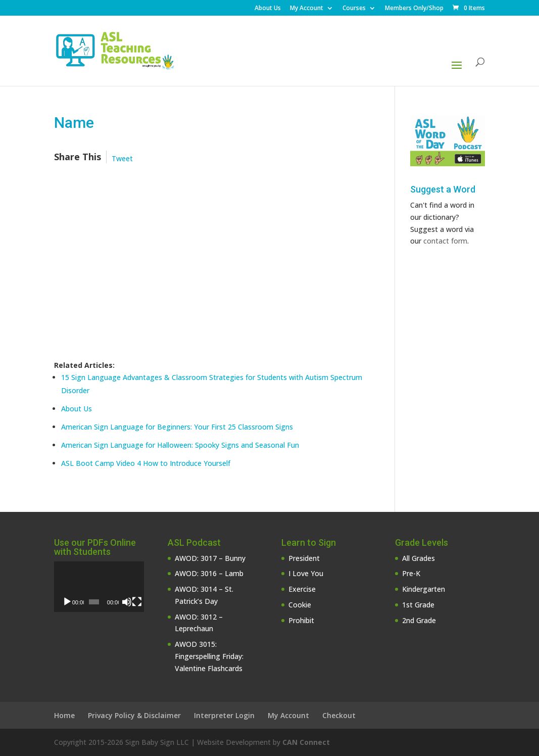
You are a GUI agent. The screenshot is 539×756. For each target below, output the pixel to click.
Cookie (300, 605)
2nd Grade (419, 620)
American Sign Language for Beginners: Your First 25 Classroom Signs (177, 427)
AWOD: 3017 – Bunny (210, 558)
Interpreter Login (224, 715)
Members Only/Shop (414, 9)
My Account (307, 9)
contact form (445, 241)
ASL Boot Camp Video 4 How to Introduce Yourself (146, 463)
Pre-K (411, 573)
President (304, 558)
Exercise (302, 589)
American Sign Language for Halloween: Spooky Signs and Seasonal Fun (180, 445)
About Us (268, 9)
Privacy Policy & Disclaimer (134, 715)
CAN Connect (306, 742)
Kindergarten (424, 589)
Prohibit (301, 620)
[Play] (67, 602)
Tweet (122, 158)
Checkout (339, 715)
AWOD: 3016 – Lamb (209, 573)
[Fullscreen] (137, 602)
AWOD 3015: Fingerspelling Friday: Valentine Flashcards (209, 656)
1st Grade (418, 605)
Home (64, 715)
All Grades (419, 558)
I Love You (306, 573)
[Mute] (127, 602)
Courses (354, 9)
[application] (99, 587)
